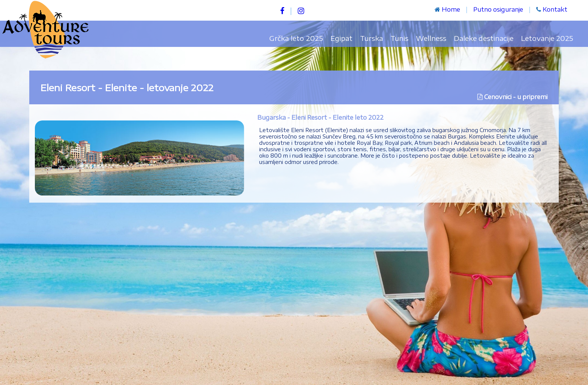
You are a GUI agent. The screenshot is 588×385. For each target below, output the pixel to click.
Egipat (341, 38)
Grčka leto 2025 (296, 38)
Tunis (399, 38)
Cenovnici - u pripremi (516, 97)
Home (451, 9)
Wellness (431, 38)
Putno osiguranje (498, 9)
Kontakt (555, 9)
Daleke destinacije (484, 38)
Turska (371, 38)
